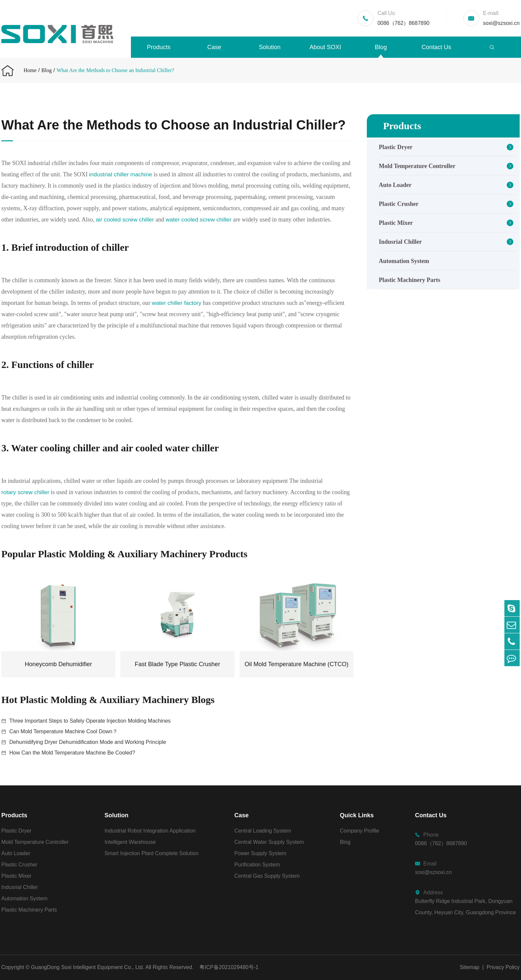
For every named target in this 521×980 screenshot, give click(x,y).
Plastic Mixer (396, 223)
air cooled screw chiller (141, 220)
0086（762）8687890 (404, 17)
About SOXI (325, 47)
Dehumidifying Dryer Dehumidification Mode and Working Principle (88, 742)
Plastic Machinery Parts (410, 280)
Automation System (404, 261)
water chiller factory (178, 303)
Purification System (257, 865)
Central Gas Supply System (267, 876)
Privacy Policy (503, 967)
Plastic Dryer (396, 147)
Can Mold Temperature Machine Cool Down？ (63, 731)
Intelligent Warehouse (130, 842)
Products (159, 47)
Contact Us (436, 47)
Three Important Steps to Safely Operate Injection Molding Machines (90, 721)
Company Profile (360, 831)
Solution (270, 47)
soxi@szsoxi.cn (502, 17)
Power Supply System (260, 853)
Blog (381, 47)
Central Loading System (263, 831)
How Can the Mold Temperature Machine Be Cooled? (72, 753)
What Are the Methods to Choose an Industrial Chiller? (115, 70)
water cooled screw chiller (218, 220)
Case (214, 47)
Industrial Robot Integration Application (150, 831)
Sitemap (470, 967)
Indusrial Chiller (400, 242)
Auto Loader (395, 185)
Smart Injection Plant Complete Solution (152, 853)
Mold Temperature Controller (417, 166)
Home (30, 70)
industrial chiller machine (122, 174)
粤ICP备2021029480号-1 (229, 967)
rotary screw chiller (26, 492)
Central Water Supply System (269, 842)
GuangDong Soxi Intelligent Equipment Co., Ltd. (88, 967)
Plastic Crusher (399, 204)
